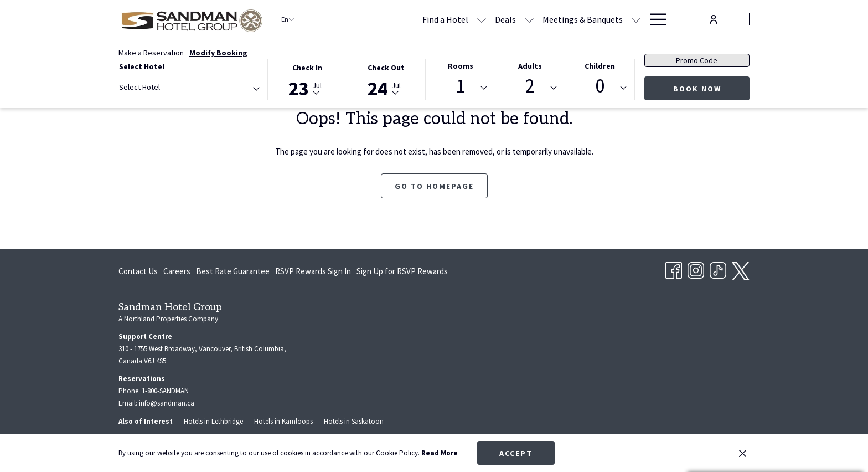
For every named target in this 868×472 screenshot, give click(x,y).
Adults (530, 66)
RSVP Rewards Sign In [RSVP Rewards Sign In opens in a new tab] (313, 273)
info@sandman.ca (167, 403)
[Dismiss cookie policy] (743, 453)
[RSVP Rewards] (607, 19)
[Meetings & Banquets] (513, 19)
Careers (177, 271)
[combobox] (189, 89)
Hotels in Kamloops (283, 421)
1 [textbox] (460, 86)
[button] (308, 79)
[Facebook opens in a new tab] (674, 269)
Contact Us (138, 271)
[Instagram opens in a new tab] (696, 269)
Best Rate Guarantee (233, 271)
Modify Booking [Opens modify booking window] (218, 53)
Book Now (697, 89)
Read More (440, 453)
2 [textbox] (530, 86)
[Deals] (436, 19)
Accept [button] (516, 453)
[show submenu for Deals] (460, 19)
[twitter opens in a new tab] (741, 269)
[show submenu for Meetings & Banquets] (567, 19)
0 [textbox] (600, 86)
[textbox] (163, 87)
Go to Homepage (434, 186)
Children (600, 66)
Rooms (461, 66)
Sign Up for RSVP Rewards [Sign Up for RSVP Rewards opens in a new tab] (402, 273)
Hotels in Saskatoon (354, 421)
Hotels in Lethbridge (213, 421)
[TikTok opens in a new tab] (718, 269)
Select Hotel (142, 66)
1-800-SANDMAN (165, 391)
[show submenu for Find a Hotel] (412, 19)
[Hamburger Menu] (654, 19)
